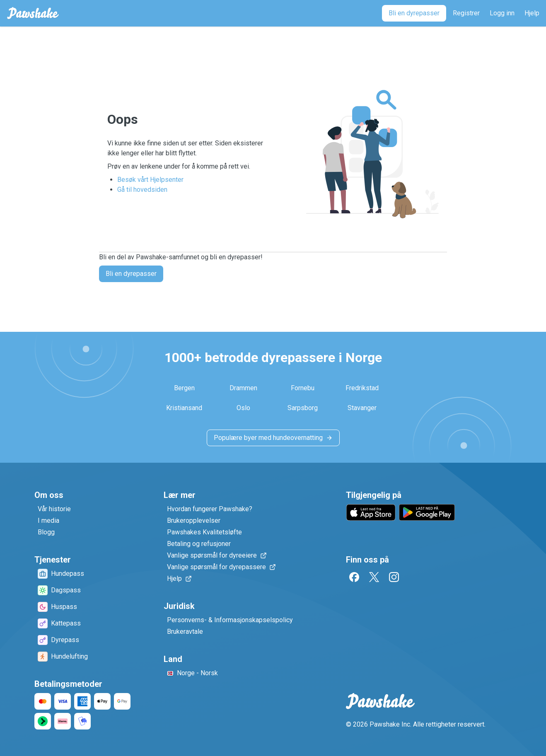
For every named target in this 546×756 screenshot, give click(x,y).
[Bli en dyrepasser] (414, 13)
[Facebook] (354, 577)
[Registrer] (466, 13)
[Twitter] (374, 577)
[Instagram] (394, 577)
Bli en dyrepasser (131, 274)
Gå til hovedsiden (142, 190)
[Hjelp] (532, 13)
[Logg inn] (502, 13)
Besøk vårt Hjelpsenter (150, 180)
